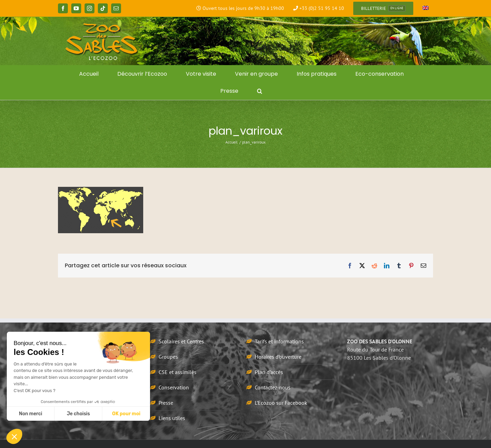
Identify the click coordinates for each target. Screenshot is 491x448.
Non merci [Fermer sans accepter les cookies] (30, 414)
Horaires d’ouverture (278, 357)
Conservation (174, 387)
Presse (166, 403)
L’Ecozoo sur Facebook (281, 403)
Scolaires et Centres (181, 341)
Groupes (168, 357)
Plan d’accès (269, 372)
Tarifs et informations (279, 341)
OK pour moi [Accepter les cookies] (126, 414)
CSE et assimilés (177, 372)
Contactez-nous (273, 387)
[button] (260, 91)
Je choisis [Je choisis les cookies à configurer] (78, 414)
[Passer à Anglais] (426, 9)
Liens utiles (172, 418)
